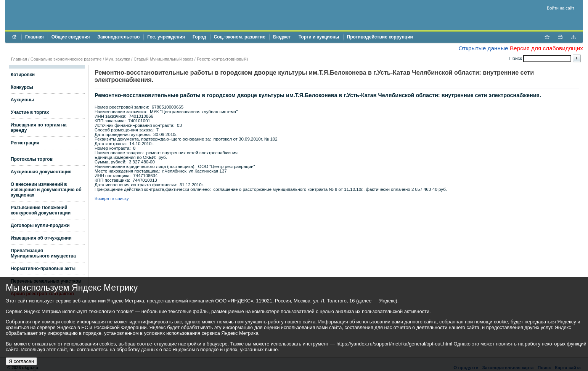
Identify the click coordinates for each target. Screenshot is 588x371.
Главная (35, 37)
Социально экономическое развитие (66, 59)
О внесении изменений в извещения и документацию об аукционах (46, 190)
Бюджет (282, 37)
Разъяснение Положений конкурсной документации (41, 210)
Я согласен (21, 361)
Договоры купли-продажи (40, 225)
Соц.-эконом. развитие (240, 37)
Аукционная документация (41, 172)
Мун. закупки (118, 59)
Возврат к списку (112, 198)
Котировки (23, 75)
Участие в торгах (30, 112)
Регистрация (25, 143)
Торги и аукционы (319, 37)
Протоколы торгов (32, 159)
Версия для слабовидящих (546, 48)
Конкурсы (22, 87)
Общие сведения (71, 37)
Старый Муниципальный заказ (163, 59)
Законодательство (119, 37)
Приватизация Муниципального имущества (43, 253)
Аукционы (22, 100)
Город (199, 37)
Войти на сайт (561, 8)
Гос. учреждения (166, 37)
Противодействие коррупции (380, 37)
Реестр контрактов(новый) (222, 59)
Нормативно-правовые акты (43, 269)
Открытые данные (483, 48)
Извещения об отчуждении (41, 238)
